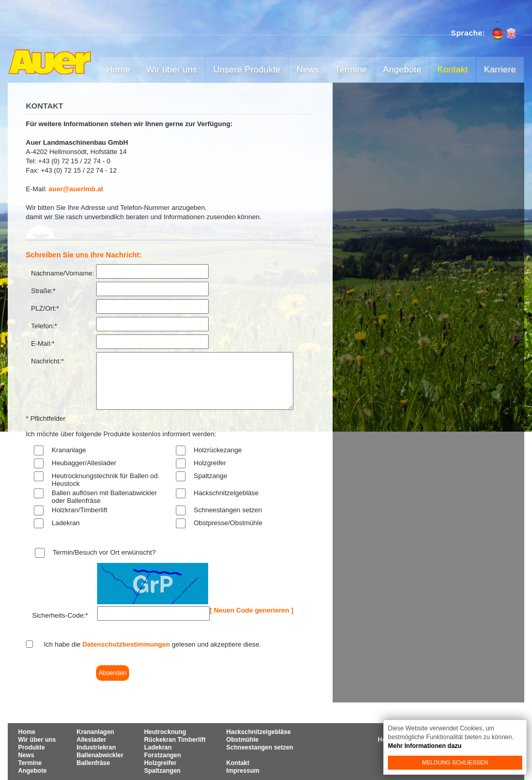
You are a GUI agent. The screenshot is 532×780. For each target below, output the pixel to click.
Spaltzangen (162, 771)
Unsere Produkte (247, 70)
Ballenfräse (93, 763)
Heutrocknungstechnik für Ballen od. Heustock (106, 480)
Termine (351, 70)
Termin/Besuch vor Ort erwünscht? (104, 552)
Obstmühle (242, 740)
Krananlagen (95, 732)
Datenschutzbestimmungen (126, 644)
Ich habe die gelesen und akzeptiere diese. (153, 644)
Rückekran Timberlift (175, 740)
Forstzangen (162, 755)
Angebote (402, 70)
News (308, 70)
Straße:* (43, 291)
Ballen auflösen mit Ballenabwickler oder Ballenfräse (104, 497)
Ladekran (66, 523)
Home (118, 70)
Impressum (243, 771)
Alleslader (91, 740)
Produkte (32, 747)
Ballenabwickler (100, 755)
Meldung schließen (455, 762)
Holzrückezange (218, 450)
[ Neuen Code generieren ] (252, 610)
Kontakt (453, 70)
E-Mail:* (43, 343)
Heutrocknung (165, 732)
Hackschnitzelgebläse (226, 493)
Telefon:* (44, 326)
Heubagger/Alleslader (84, 463)
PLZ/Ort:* (45, 308)
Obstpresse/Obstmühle (228, 523)
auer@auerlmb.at (76, 189)
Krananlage (69, 450)
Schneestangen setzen (228, 510)
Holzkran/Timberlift (80, 510)
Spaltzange (210, 476)
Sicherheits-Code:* (60, 615)
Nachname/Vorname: (62, 273)
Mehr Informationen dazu (425, 746)
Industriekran (96, 747)
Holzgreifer (210, 463)
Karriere (500, 70)
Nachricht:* (48, 361)
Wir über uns (172, 70)
